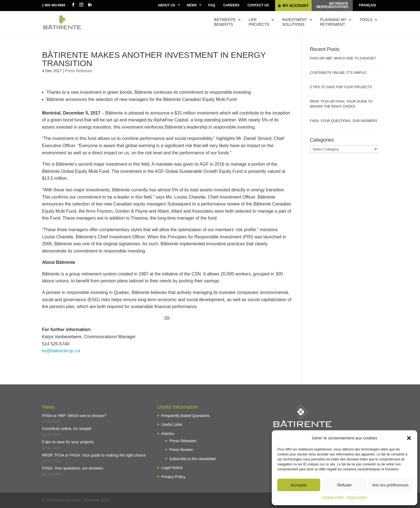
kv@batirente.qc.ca (61, 351)
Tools (366, 20)
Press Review (181, 450)
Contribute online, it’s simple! (338, 73)
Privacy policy (357, 497)
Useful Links (172, 424)
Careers (231, 5)
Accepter (299, 485)
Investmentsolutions (294, 22)
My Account (296, 6)
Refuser (345, 485)
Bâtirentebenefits (225, 22)
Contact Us (258, 5)
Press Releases (79, 71)
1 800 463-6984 (54, 5)
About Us (167, 5)
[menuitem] (367, 6)
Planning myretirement (333, 22)
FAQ (212, 5)
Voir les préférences (390, 485)
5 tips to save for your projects (341, 87)
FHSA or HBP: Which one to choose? (343, 58)
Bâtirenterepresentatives (332, 5)
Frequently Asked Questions (185, 416)
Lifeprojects (259, 22)
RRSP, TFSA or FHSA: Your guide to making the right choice (94, 455)
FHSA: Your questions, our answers (344, 121)
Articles (168, 434)
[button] (409, 438)
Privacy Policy (173, 477)
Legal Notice (172, 468)
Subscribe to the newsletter (193, 459)
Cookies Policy (333, 497)
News (192, 5)
